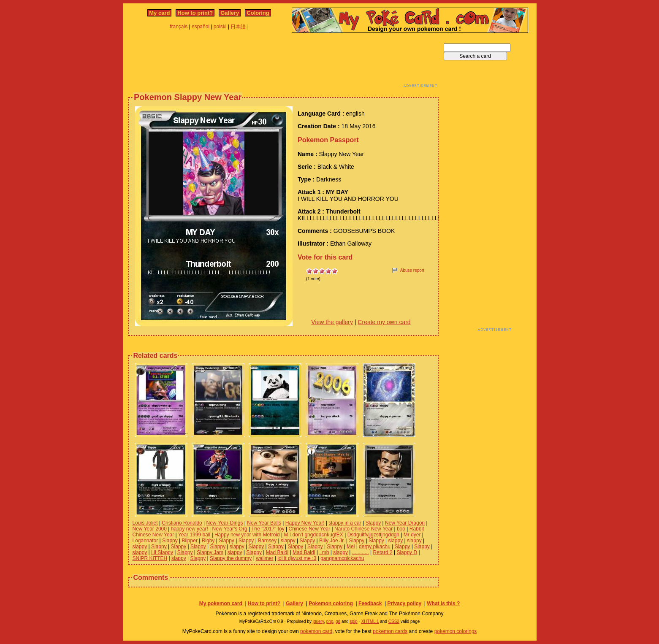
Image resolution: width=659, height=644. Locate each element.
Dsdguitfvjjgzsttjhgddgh (373, 535)
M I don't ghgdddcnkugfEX (313, 535)
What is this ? (443, 603)
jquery (319, 621)
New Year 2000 (150, 529)
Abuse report (412, 270)
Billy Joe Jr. (332, 541)
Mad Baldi (277, 552)
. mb (324, 552)
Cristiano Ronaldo (182, 523)
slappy (288, 541)
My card (159, 13)
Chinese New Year (310, 529)
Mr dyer (412, 535)
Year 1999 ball (194, 535)
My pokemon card (221, 603)
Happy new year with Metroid (247, 535)
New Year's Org (230, 529)
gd (338, 621)
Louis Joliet (145, 523)
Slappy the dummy (231, 558)
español (201, 27)
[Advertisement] (283, 62)
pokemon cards (390, 631)
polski (220, 27)
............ (361, 552)
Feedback (370, 603)
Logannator (145, 541)
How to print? (195, 13)
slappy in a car (345, 523)
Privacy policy (404, 603)
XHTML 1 (370, 621)
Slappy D (407, 552)
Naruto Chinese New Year (363, 529)
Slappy (373, 523)
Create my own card (384, 322)
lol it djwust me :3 (297, 558)
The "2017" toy (268, 529)
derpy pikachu (375, 547)
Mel (351, 547)
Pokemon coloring (331, 603)
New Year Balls (264, 523)
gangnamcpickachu (342, 558)
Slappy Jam (210, 552)
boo (401, 529)
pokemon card (316, 631)
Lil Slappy (162, 552)
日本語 (238, 27)
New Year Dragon (405, 523)
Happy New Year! (305, 523)
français (179, 27)
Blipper (190, 541)
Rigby (208, 541)
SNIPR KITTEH (150, 558)
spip (353, 621)
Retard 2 (383, 552)
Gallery (230, 13)
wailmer (264, 558)
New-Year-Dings (225, 523)
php (330, 621)
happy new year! (190, 529)
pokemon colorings (456, 631)
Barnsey (267, 541)
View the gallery (332, 322)
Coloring (258, 13)
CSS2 (394, 621)
